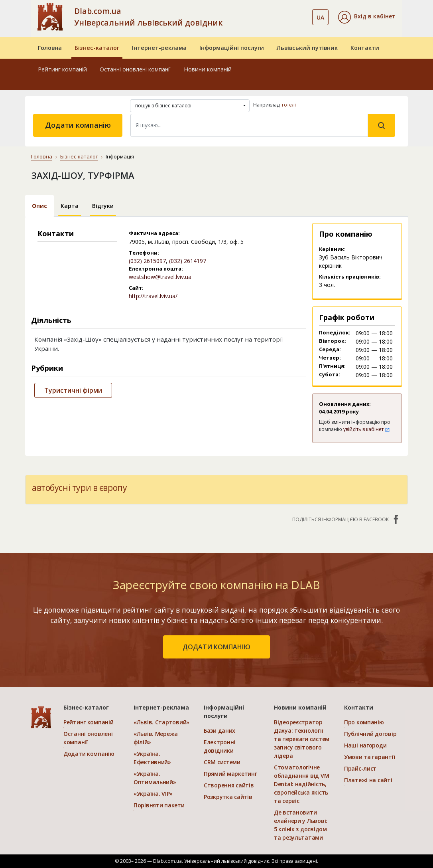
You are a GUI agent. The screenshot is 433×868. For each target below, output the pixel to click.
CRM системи (222, 762)
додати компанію (216, 647)
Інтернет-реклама (159, 48)
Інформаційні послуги (232, 48)
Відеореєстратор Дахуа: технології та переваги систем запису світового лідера (302, 739)
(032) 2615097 (147, 261)
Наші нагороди (365, 745)
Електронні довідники (219, 746)
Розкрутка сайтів (228, 797)
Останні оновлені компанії (135, 69)
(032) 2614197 (188, 261)
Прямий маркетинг (230, 774)
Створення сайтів (229, 785)
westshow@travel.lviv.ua (160, 277)
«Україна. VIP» (153, 794)
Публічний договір (370, 734)
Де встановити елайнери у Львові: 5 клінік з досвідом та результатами (301, 825)
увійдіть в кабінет (367, 429)
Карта (70, 206)
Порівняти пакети (159, 805)
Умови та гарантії (369, 757)
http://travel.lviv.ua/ (153, 296)
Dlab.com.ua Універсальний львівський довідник (148, 17)
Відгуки (103, 206)
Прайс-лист (360, 768)
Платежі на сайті (368, 780)
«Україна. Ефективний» (152, 758)
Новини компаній (208, 69)
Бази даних (219, 731)
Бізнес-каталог (97, 48)
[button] (367, 17)
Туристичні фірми (73, 390)
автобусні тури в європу (79, 488)
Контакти (365, 48)
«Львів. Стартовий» (161, 722)
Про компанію (364, 722)
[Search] (249, 125)
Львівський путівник (307, 48)
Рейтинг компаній (62, 69)
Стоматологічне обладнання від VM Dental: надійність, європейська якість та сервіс (301, 784)
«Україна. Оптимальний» (155, 778)
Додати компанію (78, 125)
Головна (50, 48)
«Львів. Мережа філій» (156, 738)
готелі (289, 105)
